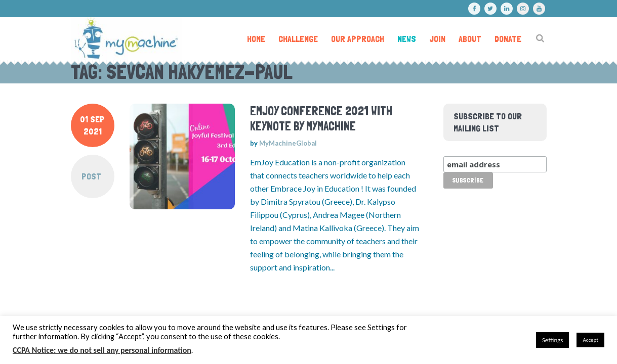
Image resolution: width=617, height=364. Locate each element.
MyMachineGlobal (288, 143)
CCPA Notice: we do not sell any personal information (102, 350)
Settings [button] (553, 340)
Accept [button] (590, 340)
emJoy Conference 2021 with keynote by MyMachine (321, 119)
